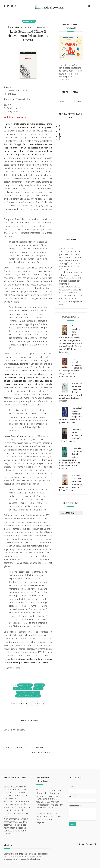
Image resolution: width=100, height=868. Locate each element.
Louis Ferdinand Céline (28, 696)
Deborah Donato (22, 689)
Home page (40, 747)
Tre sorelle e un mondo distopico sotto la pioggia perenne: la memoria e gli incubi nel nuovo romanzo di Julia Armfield (71, 458)
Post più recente (15, 747)
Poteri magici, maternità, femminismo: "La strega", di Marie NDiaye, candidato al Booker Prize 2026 (70, 368)
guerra (38, 689)
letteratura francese (28, 692)
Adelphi (39, 685)
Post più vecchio (41, 753)
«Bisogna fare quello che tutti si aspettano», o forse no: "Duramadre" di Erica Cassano (70, 483)
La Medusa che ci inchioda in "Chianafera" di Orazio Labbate (71, 435)
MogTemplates (26, 854)
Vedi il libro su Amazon (15, 117)
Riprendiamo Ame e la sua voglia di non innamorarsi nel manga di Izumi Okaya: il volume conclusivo (71, 392)
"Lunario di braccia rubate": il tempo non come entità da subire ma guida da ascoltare (70, 415)
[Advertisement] (71, 189)
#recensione (29, 21)
